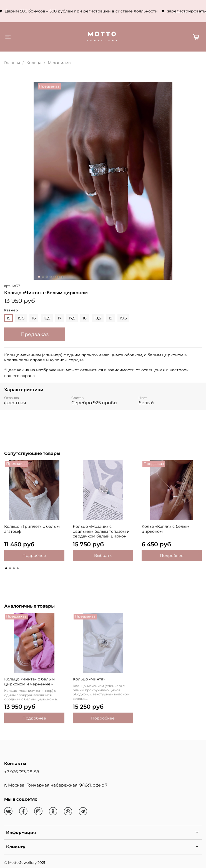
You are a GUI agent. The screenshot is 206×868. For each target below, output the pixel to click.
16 (34, 318)
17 (60, 318)
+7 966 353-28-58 (22, 772)
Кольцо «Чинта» (89, 679)
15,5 (21, 318)
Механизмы (60, 63)
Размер (11, 310)
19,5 (123, 318)
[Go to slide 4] (51, 277)
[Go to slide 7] (62, 277)
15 (8, 318)
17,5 (72, 318)
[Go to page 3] (14, 568)
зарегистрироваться (91, 11)
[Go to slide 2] (43, 277)
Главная (12, 63)
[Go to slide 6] (59, 277)
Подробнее (34, 555)
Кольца (34, 63)
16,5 (47, 318)
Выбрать (103, 555)
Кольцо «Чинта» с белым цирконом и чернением (29, 682)
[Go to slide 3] (47, 277)
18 (85, 318)
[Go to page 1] (6, 568)
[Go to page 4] (18, 568)
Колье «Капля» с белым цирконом (165, 529)
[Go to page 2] (10, 568)
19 (110, 318)
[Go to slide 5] (55, 277)
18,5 (98, 318)
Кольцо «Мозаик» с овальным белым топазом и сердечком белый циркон (101, 531)
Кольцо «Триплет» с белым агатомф (32, 529)
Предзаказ (35, 334)
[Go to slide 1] (39, 277)
